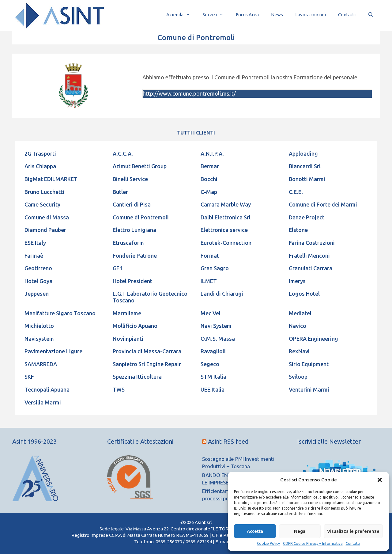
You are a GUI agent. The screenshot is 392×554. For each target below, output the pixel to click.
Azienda (181, 15)
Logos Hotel (304, 294)
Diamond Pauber (45, 230)
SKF (29, 377)
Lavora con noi (311, 15)
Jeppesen (37, 294)
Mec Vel (211, 313)
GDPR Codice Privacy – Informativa (313, 543)
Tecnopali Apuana (47, 389)
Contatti (353, 543)
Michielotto (39, 326)
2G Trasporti (40, 154)
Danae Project (307, 217)
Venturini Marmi (309, 389)
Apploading (303, 154)
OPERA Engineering (313, 339)
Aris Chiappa (40, 166)
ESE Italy (35, 243)
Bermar (210, 166)
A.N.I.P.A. (212, 154)
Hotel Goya (38, 281)
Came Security (42, 204)
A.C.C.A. (123, 154)
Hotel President (132, 281)
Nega (300, 531)
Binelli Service (130, 179)
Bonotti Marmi (307, 179)
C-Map (209, 192)
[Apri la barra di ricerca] (371, 15)
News (277, 15)
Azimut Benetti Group (140, 166)
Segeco (210, 364)
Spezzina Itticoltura (137, 377)
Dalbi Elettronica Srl (226, 217)
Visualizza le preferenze (353, 531)
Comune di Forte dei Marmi (323, 204)
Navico (298, 326)
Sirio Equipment (309, 364)
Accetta (255, 531)
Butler (120, 192)
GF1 (118, 268)
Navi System (216, 326)
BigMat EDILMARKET (51, 179)
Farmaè (34, 256)
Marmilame (127, 313)
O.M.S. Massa (218, 339)
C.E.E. (296, 192)
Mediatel (300, 313)
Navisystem (39, 339)
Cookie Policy (268, 543)
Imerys (297, 281)
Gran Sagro (215, 268)
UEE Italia (213, 389)
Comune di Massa (47, 217)
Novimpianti (128, 339)
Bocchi (209, 179)
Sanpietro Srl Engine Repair (147, 364)
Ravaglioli (213, 351)
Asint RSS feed (228, 441)
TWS (119, 389)
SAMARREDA (41, 364)
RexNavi (299, 351)
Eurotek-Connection (226, 243)
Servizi (216, 15)
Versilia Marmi (43, 402)
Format (210, 256)
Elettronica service (224, 230)
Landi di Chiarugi (222, 294)
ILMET (209, 281)
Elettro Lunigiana (134, 230)
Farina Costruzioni (312, 243)
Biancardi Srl (305, 166)
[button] (380, 480)
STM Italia (213, 377)
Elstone (298, 230)
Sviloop (298, 377)
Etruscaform (128, 243)
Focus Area (247, 15)
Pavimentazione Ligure (53, 351)
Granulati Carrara (311, 268)
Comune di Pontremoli (141, 217)
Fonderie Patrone (135, 256)
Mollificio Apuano (135, 326)
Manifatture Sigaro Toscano (60, 313)
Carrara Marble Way (226, 204)
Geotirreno (38, 268)
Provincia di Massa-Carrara (147, 351)
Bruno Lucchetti (44, 192)
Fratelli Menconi (309, 256)
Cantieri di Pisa (132, 204)
